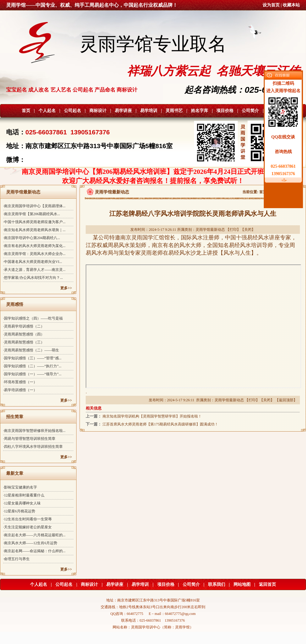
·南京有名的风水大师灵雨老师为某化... (34, 246)
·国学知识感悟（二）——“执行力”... (32, 366)
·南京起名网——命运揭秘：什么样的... (34, 551)
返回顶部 (286, 400)
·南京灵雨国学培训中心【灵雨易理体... (34, 206)
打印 (233, 230)
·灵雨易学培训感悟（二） (24, 326)
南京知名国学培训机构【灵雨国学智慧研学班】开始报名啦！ (152, 416)
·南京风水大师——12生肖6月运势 (30, 543)
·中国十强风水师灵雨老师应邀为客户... (34, 222)
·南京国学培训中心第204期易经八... (32, 238)
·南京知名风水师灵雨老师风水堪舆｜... (34, 230)
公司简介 (250, 111)
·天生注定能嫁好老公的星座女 (27, 527)
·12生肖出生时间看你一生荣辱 (27, 519)
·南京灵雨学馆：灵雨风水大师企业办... (34, 254)
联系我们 (217, 584)
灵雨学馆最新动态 (210, 230)
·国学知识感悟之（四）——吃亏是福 (33, 318)
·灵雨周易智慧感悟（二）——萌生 (31, 350)
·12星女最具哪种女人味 (22, 503)
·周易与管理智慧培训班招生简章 (29, 439)
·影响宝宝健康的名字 (20, 487)
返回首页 (267, 584)
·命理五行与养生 (16, 559)
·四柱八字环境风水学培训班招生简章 (33, 447)
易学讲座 (123, 111)
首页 (26, 111)
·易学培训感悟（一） (20, 390)
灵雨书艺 (174, 111)
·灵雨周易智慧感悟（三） (24, 342)
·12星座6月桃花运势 (19, 511)
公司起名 (73, 111)
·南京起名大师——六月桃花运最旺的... (34, 535)
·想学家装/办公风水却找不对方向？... (33, 278)
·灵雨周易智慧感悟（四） (24, 334)
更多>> (66, 288)
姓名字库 (200, 111)
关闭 (248, 230)
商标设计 (98, 111)
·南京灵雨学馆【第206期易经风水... (32, 214)
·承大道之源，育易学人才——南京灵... (34, 270)
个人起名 (47, 111)
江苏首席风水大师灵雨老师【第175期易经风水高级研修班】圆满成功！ (160, 424)
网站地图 (242, 584)
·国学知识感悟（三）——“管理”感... (32, 358)
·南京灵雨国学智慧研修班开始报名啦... (34, 431)
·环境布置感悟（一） (20, 382)
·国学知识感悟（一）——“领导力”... (32, 374)
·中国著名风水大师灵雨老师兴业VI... (33, 262)
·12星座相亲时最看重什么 (24, 495)
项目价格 (225, 111)
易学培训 (149, 111)
